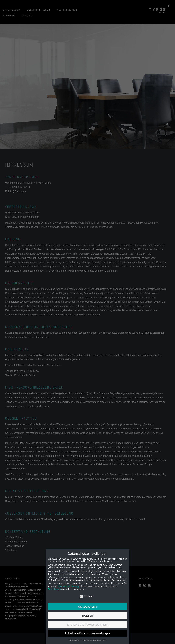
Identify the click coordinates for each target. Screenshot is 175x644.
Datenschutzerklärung (68, 586)
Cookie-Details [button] (74, 640)
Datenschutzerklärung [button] (89, 640)
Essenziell (87, 596)
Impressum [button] (102, 640)
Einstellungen (54, 589)
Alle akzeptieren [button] (88, 607)
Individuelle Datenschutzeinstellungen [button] (88, 633)
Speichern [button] (88, 616)
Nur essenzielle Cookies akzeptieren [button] (87, 625)
